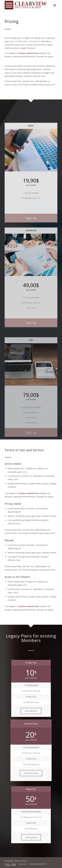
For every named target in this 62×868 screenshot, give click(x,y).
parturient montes (14, 76)
